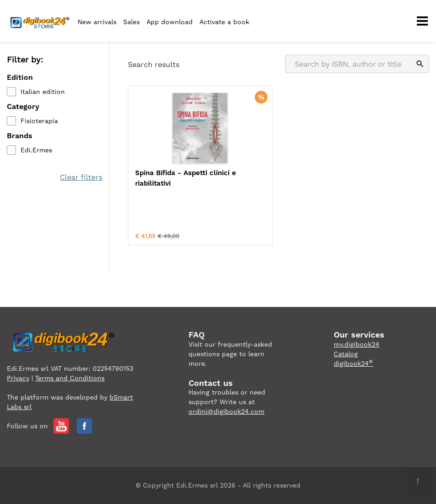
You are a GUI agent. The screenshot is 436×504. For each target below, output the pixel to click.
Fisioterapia (39, 121)
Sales (131, 22)
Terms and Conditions (70, 378)
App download (170, 22)
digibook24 (353, 364)
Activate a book (224, 22)
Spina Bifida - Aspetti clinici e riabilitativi (186, 178)
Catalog (346, 354)
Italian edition (43, 92)
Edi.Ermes (36, 150)
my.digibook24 (357, 344)
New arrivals (97, 22)
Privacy (18, 378)
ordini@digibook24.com (226, 411)
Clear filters (81, 177)
